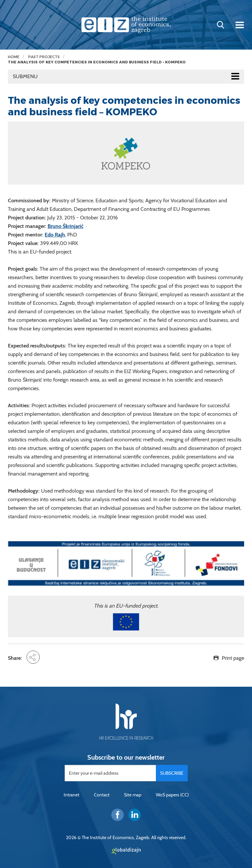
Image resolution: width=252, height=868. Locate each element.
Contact (102, 795)
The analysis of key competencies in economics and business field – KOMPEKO (97, 62)
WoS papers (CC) (172, 795)
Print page (233, 658)
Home (14, 57)
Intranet (72, 795)
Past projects (44, 57)
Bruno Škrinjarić (65, 226)
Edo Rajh (55, 235)
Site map (133, 795)
